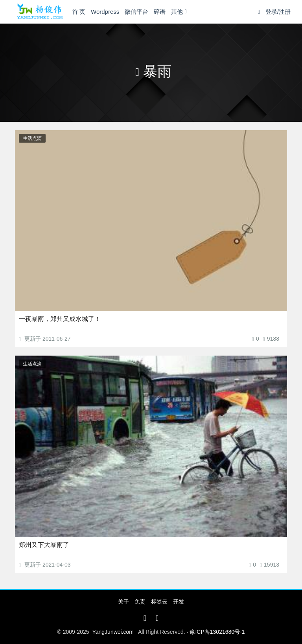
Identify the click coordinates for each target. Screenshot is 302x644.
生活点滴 (32, 138)
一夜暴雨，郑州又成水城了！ (60, 319)
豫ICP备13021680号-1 (217, 632)
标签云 (159, 602)
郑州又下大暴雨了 (44, 545)
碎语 (160, 12)
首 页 (79, 12)
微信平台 (136, 12)
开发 (179, 602)
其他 (177, 12)
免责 (140, 602)
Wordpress (105, 12)
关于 (123, 602)
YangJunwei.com (113, 632)
